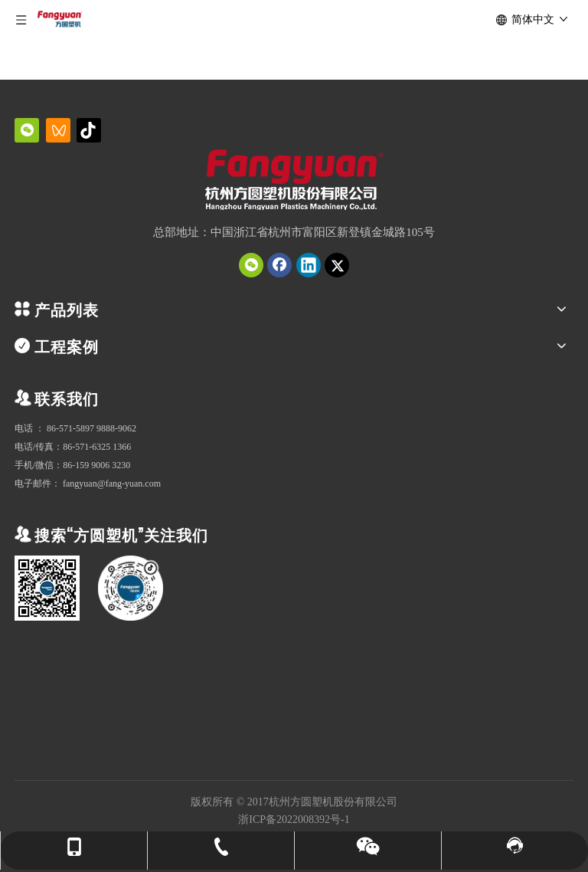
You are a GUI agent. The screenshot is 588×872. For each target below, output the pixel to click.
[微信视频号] (58, 130)
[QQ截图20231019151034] (294, 182)
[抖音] (89, 130)
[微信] (27, 130)
